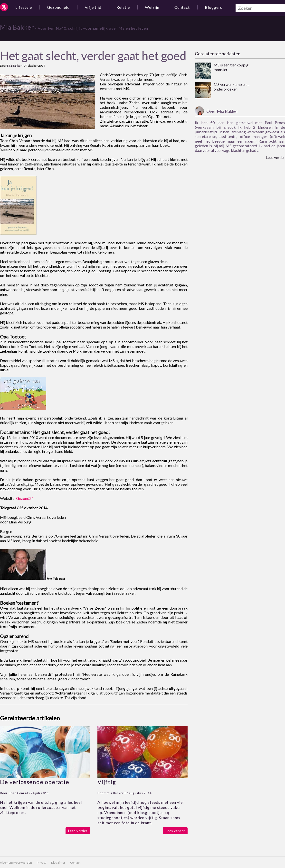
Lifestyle (24, 7)
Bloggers (214, 7)
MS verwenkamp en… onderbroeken (232, 87)
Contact (182, 7)
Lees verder (78, 831)
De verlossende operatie (35, 782)
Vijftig (107, 782)
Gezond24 (25, 498)
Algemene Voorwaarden (16, 863)
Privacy (42, 863)
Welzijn (152, 7)
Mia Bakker (17, 27)
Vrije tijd (93, 7)
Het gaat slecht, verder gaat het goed (93, 56)
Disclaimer (58, 863)
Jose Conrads (20, 793)
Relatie (123, 7)
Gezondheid (58, 7)
